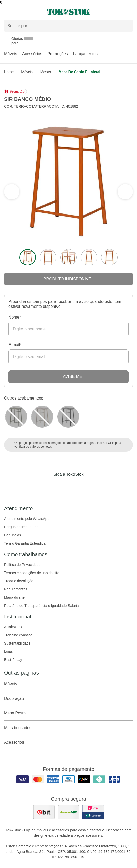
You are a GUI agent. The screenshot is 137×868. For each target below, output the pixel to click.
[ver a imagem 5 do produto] (109, 257)
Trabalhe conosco (18, 635)
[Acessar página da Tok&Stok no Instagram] (61, 485)
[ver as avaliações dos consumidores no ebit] (44, 812)
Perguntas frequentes (21, 527)
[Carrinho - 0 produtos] (130, 12)
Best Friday (13, 660)
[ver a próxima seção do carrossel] (12, 192)
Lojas (8, 651)
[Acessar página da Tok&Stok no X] (90, 485)
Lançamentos (85, 54)
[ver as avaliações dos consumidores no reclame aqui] (68, 812)
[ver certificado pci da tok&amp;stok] (93, 812)
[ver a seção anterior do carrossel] (125, 192)
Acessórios (32, 54)
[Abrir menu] (23, 12)
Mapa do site (14, 597)
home (9, 72)
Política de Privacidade (22, 565)
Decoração (68, 699)
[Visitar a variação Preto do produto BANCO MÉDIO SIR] (68, 417)
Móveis (11, 54)
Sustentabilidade (17, 643)
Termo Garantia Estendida (25, 543)
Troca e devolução (19, 581)
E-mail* (15, 345)
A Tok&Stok (13, 627)
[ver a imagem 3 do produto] (68, 257)
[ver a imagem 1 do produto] (28, 257)
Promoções (58, 54)
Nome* (15, 317)
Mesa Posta (68, 713)
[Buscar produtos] (68, 26)
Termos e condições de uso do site (32, 573)
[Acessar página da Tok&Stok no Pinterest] (76, 485)
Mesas (46, 72)
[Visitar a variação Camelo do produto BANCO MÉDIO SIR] (42, 417)
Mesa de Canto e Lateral (79, 72)
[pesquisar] (127, 26)
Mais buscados (68, 728)
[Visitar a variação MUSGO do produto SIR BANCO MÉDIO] (16, 417)
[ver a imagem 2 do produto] (48, 257)
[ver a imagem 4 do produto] (89, 257)
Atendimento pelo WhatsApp (27, 519)
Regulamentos (16, 589)
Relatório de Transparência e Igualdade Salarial (42, 606)
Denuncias (13, 535)
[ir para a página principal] (68, 12)
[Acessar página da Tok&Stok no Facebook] (47, 485)
